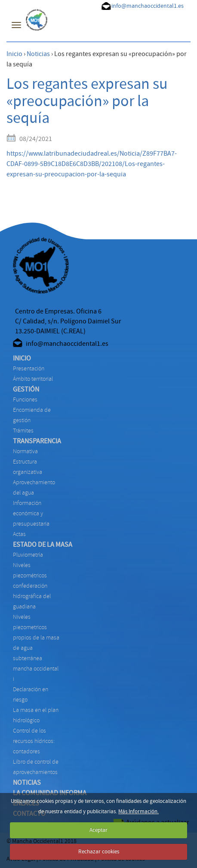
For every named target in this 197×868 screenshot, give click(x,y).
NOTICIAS (27, 783)
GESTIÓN (26, 389)
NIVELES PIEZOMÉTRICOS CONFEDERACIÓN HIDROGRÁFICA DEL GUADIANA (32, 586)
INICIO (22, 358)
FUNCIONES (25, 400)
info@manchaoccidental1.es (148, 6)
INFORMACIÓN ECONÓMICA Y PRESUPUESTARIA (31, 513)
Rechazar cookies (99, 852)
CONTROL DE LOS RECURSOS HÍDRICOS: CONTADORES (34, 741)
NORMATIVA (25, 451)
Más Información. (139, 812)
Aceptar (98, 830)
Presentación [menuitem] (29, 368)
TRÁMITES (23, 431)
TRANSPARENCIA (37, 441)
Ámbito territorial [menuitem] (33, 379)
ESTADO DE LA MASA (43, 545)
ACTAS (19, 534)
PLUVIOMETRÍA (28, 555)
